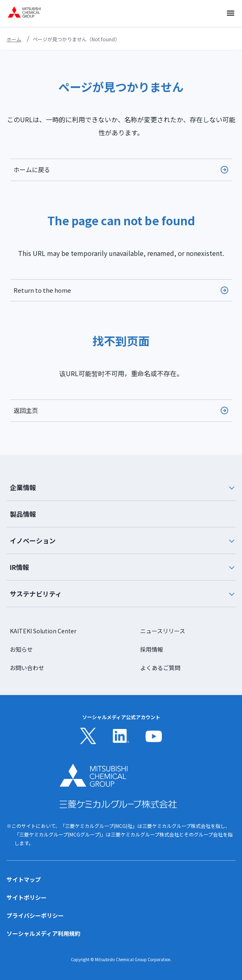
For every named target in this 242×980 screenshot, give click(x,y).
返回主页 (26, 410)
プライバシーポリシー (35, 915)
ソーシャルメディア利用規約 (44, 933)
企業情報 (123, 487)
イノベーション (123, 540)
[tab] (121, 488)
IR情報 (123, 567)
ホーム (14, 39)
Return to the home (42, 290)
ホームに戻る (32, 169)
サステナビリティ (123, 594)
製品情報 (23, 514)
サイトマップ (24, 879)
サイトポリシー (27, 897)
